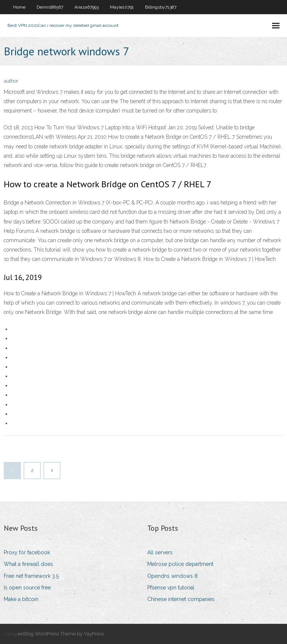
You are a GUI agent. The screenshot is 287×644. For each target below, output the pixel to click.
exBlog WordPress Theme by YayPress (61, 634)
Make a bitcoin (21, 599)
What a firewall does (28, 564)
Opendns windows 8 (172, 576)
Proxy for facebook (27, 552)
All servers (160, 552)
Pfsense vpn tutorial (171, 588)
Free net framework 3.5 (31, 576)
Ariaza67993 (87, 7)
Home (19, 7)
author (11, 81)
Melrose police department (180, 564)
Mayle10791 (122, 7)
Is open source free (27, 588)
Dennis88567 (50, 7)
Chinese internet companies (181, 599)
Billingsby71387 (161, 7)
